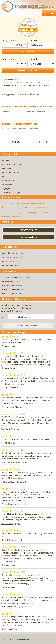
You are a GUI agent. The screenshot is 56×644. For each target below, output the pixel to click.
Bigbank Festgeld (9, 346)
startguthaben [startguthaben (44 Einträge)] (22, 213)
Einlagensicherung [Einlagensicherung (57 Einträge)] (35, 204)
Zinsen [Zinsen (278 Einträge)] (45, 212)
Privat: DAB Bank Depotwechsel (17, 462)
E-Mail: (5, 317)
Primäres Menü (52, 13)
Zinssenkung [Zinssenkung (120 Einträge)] (16, 216)
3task (20, 111)
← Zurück (15, 142)
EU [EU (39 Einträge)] (42, 204)
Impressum (8, 640)
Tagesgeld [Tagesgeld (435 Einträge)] (33, 212)
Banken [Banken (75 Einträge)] (4, 203)
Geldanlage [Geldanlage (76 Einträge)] (17, 208)
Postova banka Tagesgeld (13, 407)
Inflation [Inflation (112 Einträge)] (26, 208)
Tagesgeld (7, 189)
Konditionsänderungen (13, 164)
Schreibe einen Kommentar (34, 111)
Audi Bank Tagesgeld (11, 523)
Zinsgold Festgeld (10, 388)
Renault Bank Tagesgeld (12, 540)
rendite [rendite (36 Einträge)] (3, 213)
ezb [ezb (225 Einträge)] (45, 203)
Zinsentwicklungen (11, 193)
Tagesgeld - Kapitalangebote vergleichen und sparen (24, 82)
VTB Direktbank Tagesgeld (14, 482)
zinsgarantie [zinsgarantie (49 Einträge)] (6, 217)
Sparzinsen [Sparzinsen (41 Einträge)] (14, 213)
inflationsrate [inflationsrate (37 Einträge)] (34, 208)
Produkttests (8, 180)
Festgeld (6, 160)
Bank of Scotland (9, 629)
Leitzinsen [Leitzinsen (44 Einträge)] (49, 208)
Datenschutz (23, 640)
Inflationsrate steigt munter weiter (19, 124)
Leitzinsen (7, 168)
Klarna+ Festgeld (9, 565)
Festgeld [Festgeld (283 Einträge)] (7, 207)
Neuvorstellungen (11, 172)
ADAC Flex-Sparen (10, 443)
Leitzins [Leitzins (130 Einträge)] (41, 208)
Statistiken (7, 184)
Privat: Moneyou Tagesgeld (14, 504)
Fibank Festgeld (9, 587)
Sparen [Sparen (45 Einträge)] (8, 213)
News (5, 176)
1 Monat (42, 45)
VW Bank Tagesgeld (10, 429)
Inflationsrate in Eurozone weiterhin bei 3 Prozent (27, 106)
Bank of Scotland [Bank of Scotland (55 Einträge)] (14, 204)
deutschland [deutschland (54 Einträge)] (24, 204)
